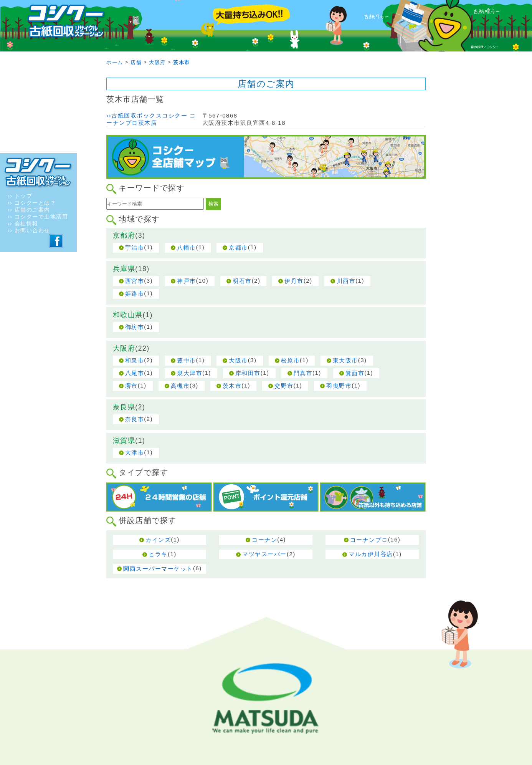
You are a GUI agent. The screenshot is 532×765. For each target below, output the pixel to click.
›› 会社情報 (23, 224)
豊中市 (187, 360)
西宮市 (135, 281)
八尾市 (135, 373)
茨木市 (232, 386)
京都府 (124, 235)
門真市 (303, 373)
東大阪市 (345, 360)
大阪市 (238, 360)
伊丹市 (294, 281)
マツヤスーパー (264, 554)
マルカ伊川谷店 (371, 554)
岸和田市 (248, 373)
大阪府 (124, 348)
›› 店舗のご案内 (29, 210)
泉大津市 (190, 373)
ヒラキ (158, 554)
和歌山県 (128, 315)
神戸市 (187, 281)
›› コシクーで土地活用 (38, 217)
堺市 (131, 386)
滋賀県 (124, 440)
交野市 (284, 386)
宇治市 (135, 248)
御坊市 (135, 327)
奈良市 (135, 419)
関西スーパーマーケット (158, 569)
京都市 (238, 248)
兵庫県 (124, 269)
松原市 (291, 360)
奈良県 (124, 407)
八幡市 (187, 248)
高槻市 (180, 386)
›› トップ (20, 196)
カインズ (158, 540)
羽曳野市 (339, 386)
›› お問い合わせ (29, 230)
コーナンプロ (369, 540)
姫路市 (135, 294)
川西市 (346, 281)
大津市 (135, 453)
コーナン (264, 540)
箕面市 (355, 373)
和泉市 (135, 360)
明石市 (242, 281)
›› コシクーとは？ (32, 203)
